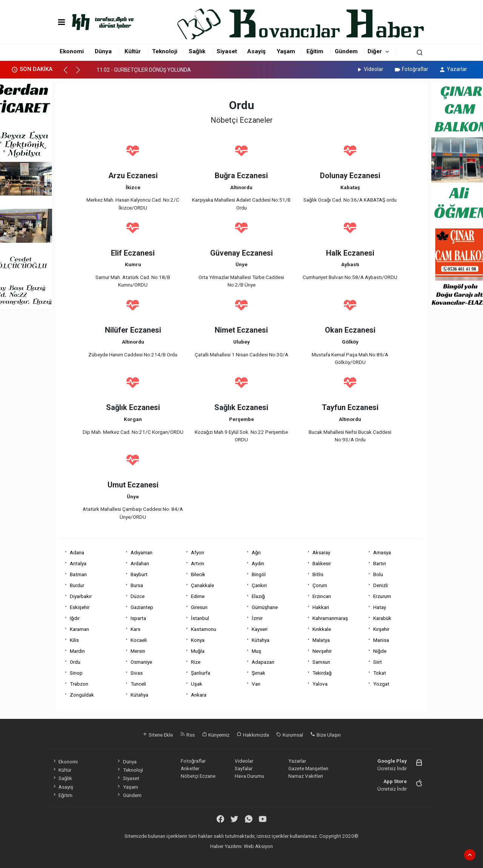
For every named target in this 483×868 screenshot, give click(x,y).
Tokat (380, 673)
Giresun (199, 607)
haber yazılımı (184, 854)
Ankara (199, 695)
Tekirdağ (322, 673)
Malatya (321, 640)
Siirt (378, 662)
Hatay (380, 607)
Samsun (321, 662)
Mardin (77, 651)
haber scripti (243, 854)
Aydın (258, 563)
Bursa (137, 585)
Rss (187, 735)
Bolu (378, 574)
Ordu (75, 662)
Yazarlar (453, 69)
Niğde (380, 651)
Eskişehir (80, 607)
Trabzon (79, 684)
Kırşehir (381, 629)
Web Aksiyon (258, 846)
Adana (77, 552)
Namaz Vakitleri (306, 776)
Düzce (138, 596)
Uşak (197, 684)
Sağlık (197, 51)
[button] (69, 73)
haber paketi (214, 854)
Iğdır (75, 618)
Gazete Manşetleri (308, 768)
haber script (301, 854)
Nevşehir (322, 651)
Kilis (74, 640)
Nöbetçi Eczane (198, 776)
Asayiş (256, 51)
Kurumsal (290, 735)
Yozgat (381, 684)
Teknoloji (165, 51)
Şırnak (258, 673)
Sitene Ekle (158, 735)
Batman (78, 574)
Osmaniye (141, 662)
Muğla (198, 651)
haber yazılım (272, 854)
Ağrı (256, 552)
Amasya (382, 552)
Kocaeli (139, 640)
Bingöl (259, 574)
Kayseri (260, 629)
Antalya (78, 563)
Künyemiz (216, 735)
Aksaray (321, 552)
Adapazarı (263, 662)
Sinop (76, 673)
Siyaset (227, 51)
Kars (135, 629)
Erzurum (382, 596)
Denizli (381, 585)
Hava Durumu (249, 776)
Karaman (79, 629)
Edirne (198, 596)
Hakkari (321, 607)
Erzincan (322, 596)
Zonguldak (82, 695)
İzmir (257, 618)
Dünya (103, 51)
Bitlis (318, 574)
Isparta (138, 618)
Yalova (320, 684)
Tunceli (138, 684)
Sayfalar (244, 768)
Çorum (320, 585)
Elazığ (258, 596)
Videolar (370, 69)
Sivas (137, 673)
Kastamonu (204, 629)
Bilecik (198, 574)
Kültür (133, 51)
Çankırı (259, 585)
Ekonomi (72, 51)
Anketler (190, 768)
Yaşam (286, 51)
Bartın (380, 563)
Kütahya (261, 640)
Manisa (381, 640)
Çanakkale (202, 585)
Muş (256, 651)
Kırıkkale (322, 629)
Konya (198, 640)
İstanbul (200, 618)
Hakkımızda (253, 735)
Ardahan (140, 563)
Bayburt (139, 574)
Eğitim (315, 51)
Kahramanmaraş (330, 618)
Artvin (198, 563)
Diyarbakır (81, 596)
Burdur (77, 585)
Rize (196, 662)
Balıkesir (322, 563)
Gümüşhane (265, 607)
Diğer (375, 51)
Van (256, 684)
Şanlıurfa (201, 673)
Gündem (346, 51)
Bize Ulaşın (325, 735)
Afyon (198, 552)
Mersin (138, 651)
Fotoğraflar (411, 69)
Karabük (382, 618)
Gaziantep (142, 607)
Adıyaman (142, 552)
